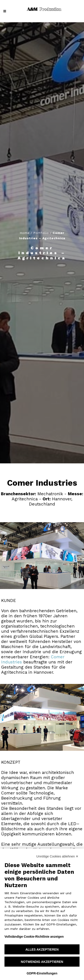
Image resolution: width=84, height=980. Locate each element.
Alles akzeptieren (42, 949)
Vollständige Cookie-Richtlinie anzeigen (34, 937)
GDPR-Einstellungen (42, 973)
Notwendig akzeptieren (42, 962)
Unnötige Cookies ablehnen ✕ (57, 856)
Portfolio (41, 233)
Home (25, 233)
